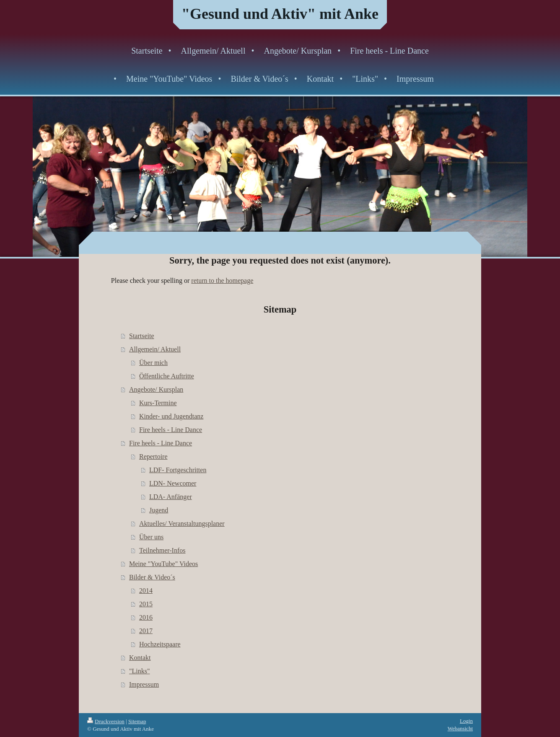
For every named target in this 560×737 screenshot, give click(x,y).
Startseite (142, 336)
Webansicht (460, 728)
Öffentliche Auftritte (167, 376)
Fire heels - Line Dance (171, 430)
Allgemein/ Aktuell (155, 349)
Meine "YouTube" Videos (163, 564)
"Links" (140, 671)
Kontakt (140, 658)
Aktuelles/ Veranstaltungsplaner (182, 524)
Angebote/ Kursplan (156, 389)
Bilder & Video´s (152, 577)
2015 (146, 604)
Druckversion (106, 721)
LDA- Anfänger (171, 497)
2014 (146, 591)
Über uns (151, 537)
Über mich (153, 363)
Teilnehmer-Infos (162, 550)
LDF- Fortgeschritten (178, 470)
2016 (146, 617)
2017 (146, 631)
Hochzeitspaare (160, 644)
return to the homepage (222, 281)
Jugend (159, 510)
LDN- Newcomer (173, 483)
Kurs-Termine (158, 403)
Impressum (144, 684)
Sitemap (137, 721)
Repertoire (153, 456)
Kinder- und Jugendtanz (171, 416)
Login (466, 721)
